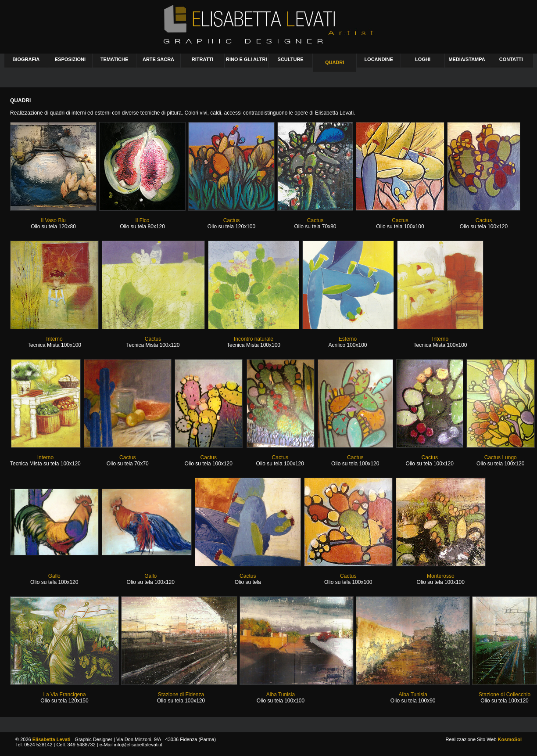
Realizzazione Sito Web (484, 739)
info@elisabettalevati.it (138, 745)
